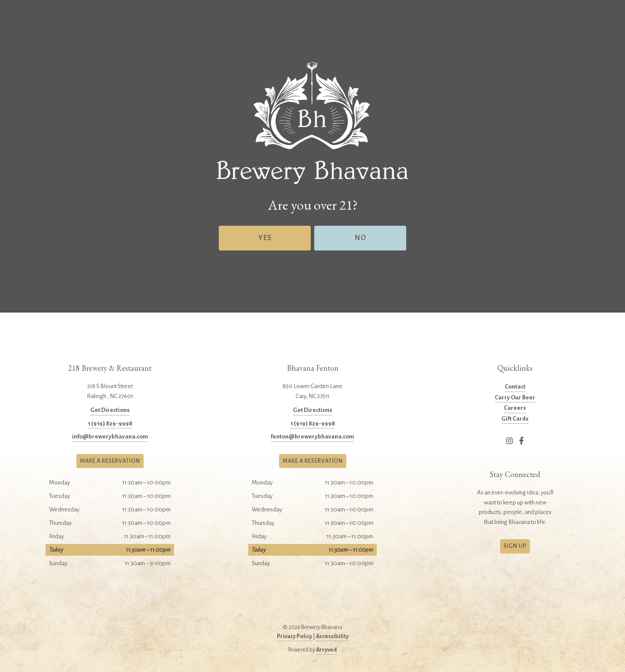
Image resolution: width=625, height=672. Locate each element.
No (360, 238)
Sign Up (515, 546)
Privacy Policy (294, 636)
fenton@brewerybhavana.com (312, 436)
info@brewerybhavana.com (110, 436)
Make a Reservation (110, 461)
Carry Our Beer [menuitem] (515, 397)
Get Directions (110, 410)
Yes (265, 238)
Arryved (326, 650)
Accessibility (332, 636)
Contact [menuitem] (515, 387)
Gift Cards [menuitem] (515, 419)
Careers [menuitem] (515, 408)
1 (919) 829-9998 (110, 423)
